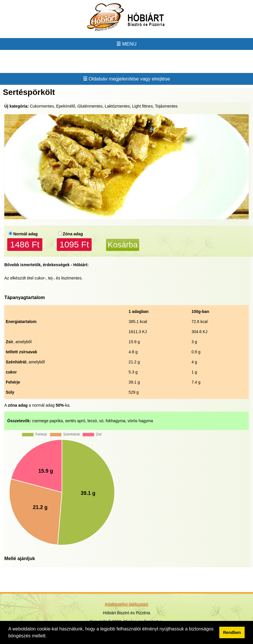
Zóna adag (73, 234)
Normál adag (26, 234)
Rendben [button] (232, 632)
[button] (49, 637)
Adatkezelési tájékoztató (127, 604)
